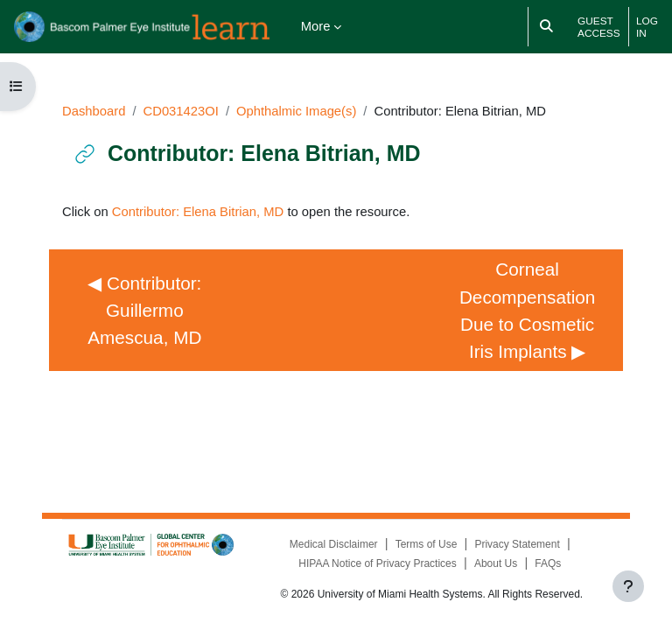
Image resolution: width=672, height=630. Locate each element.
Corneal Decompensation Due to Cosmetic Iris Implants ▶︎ (530, 310)
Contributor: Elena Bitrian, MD (198, 212)
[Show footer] (628, 586)
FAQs (548, 563)
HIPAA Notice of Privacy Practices (378, 563)
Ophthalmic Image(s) (296, 111)
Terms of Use (427, 544)
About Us (496, 563)
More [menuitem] (316, 26)
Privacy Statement (517, 544)
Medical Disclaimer (334, 544)
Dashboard (94, 111)
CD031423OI (181, 111)
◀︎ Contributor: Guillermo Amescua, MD (147, 310)
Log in (647, 27)
